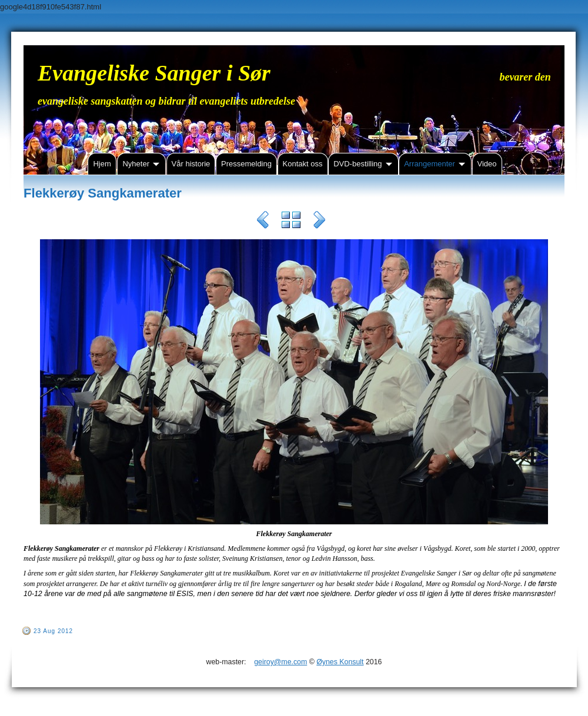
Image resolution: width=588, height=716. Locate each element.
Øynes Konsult (340, 662)
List (291, 222)
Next (319, 222)
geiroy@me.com (280, 662)
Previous (263, 222)
